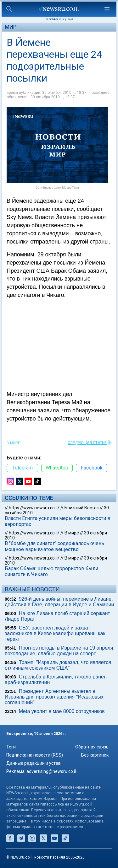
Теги (11, 747)
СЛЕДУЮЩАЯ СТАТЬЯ (87, 443)
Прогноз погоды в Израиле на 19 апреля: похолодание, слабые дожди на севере (60, 651)
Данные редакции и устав (34, 763)
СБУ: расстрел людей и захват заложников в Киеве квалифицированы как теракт (55, 633)
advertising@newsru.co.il (51, 771)
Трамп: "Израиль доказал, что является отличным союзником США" (58, 665)
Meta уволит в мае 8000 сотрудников (62, 711)
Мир (11, 27)
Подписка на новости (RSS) (35, 755)
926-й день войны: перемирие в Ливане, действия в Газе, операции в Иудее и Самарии (59, 602)
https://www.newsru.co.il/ (34, 508)
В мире (13, 443)
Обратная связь (92, 747)
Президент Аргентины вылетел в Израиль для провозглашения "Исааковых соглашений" (54, 697)
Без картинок (95, 755)
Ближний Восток (82, 508)
